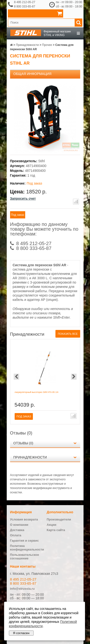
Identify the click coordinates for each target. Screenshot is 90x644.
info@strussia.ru (22, 589)
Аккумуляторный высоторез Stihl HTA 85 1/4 (37, 392)
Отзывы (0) (23, 443)
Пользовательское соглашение (25, 557)
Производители (59, 519)
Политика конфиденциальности (27, 548)
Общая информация (33, 74)
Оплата (16, 535)
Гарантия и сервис (24, 541)
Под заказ (18, 215)
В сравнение (76, 202)
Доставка (17, 530)
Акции (52, 525)
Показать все (68, 334)
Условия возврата (24, 519)
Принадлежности (30, 457)
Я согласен (21, 633)
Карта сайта (56, 530)
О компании (19, 525)
